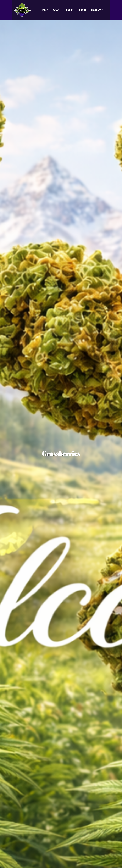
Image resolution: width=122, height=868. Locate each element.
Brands (69, 10)
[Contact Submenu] (104, 10)
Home (44, 10)
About (82, 10)
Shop (56, 10)
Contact (96, 10)
